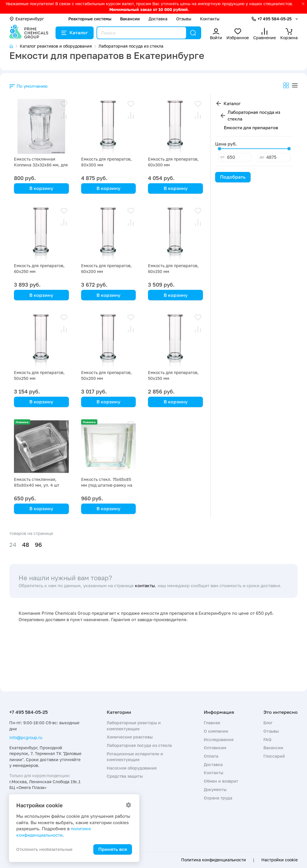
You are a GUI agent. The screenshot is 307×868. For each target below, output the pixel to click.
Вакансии (130, 19)
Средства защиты (125, 776)
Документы (215, 789)
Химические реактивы (130, 737)
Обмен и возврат (221, 781)
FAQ (267, 739)
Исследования (219, 739)
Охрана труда (218, 798)
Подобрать (233, 177)
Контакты (210, 19)
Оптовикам (215, 748)
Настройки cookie (280, 860)
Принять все (113, 849)
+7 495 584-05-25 (275, 19)
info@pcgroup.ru (26, 737)
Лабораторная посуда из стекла (254, 115)
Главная (212, 723)
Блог (268, 723)
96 (38, 545)
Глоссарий (274, 756)
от (222, 157)
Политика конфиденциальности (214, 860)
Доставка (158, 19)
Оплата (211, 756)
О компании (216, 731)
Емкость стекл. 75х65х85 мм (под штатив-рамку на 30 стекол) (107, 485)
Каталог (75, 33)
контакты (145, 585)
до (262, 157)
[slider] (219, 149)
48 (26, 545)
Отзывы (184, 19)
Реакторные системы (90, 19)
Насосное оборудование (132, 768)
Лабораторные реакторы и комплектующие (134, 726)
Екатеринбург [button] (27, 19)
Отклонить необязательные (44, 849)
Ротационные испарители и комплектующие (135, 757)
